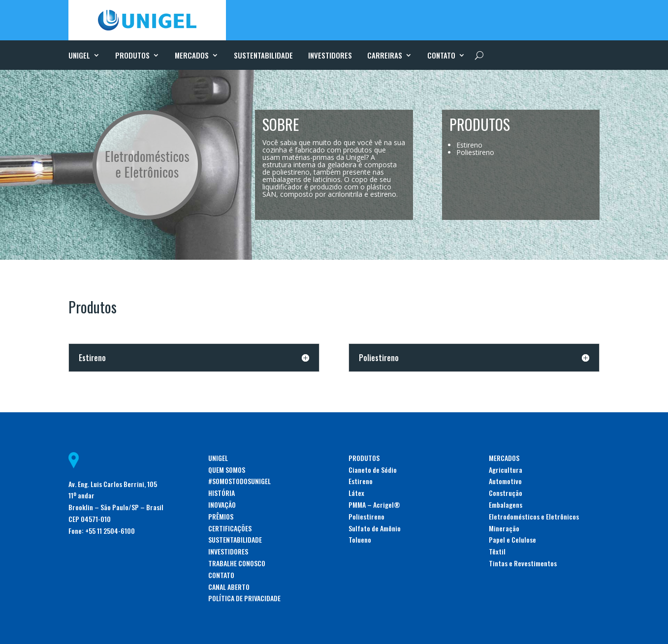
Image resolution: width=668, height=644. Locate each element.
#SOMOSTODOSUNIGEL (239, 481)
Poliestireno (366, 516)
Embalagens (506, 505)
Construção (506, 493)
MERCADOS (192, 56)
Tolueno (360, 539)
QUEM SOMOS (227, 470)
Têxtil (497, 551)
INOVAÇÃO (222, 505)
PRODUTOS (132, 56)
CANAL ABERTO (229, 587)
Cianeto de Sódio (373, 470)
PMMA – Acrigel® (374, 505)
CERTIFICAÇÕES (230, 528)
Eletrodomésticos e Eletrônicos (534, 516)
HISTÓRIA (222, 493)
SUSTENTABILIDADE (263, 56)
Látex (356, 493)
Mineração (504, 528)
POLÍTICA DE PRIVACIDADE (244, 598)
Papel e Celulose (512, 539)
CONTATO (441, 56)
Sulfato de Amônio (375, 528)
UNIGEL (79, 56)
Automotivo (505, 481)
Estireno (361, 481)
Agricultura (506, 470)
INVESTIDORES (330, 56)
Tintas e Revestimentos (523, 563)
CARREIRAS (385, 56)
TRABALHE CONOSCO (237, 563)
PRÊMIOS (221, 516)
